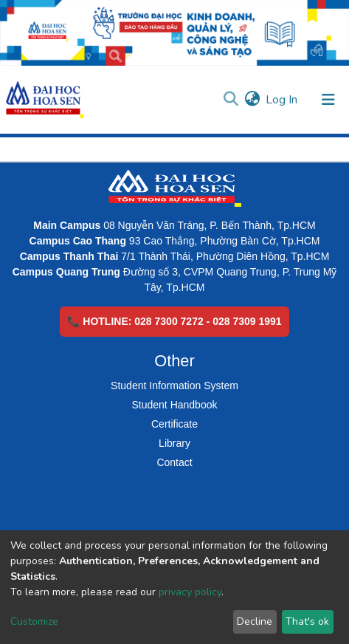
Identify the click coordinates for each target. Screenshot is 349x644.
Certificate (174, 424)
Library (174, 443)
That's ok (307, 621)
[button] (252, 100)
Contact (174, 462)
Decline (255, 621)
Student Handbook (175, 405)
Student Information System (174, 386)
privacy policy (190, 592)
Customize (34, 621)
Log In (282, 100)
